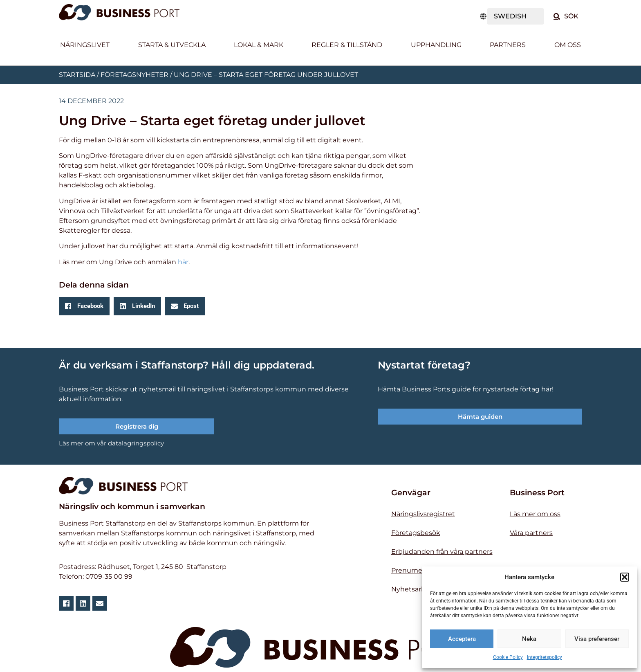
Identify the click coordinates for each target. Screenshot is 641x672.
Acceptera (462, 639)
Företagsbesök (416, 533)
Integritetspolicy (545, 657)
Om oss (568, 45)
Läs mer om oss (535, 514)
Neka (529, 639)
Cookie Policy (508, 657)
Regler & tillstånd (347, 45)
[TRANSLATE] (515, 16)
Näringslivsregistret (423, 514)
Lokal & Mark (259, 45)
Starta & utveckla (172, 45)
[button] (625, 577)
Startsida (77, 75)
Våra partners (531, 533)
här (183, 262)
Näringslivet (85, 45)
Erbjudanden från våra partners (442, 552)
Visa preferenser (597, 639)
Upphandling (436, 45)
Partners (508, 45)
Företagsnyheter (134, 75)
